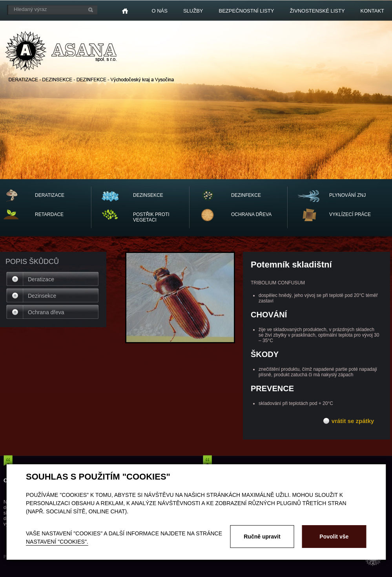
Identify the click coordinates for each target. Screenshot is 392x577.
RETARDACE (49, 214)
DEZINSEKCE (148, 195)
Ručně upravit (262, 537)
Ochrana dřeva (46, 312)
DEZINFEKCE (246, 195)
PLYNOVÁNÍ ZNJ (347, 195)
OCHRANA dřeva (251, 214)
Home (125, 11)
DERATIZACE (50, 195)
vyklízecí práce (350, 214)
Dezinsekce (42, 296)
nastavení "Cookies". (57, 542)
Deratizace (41, 279)
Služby (193, 11)
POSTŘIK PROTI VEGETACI (151, 217)
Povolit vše (334, 537)
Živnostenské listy (317, 11)
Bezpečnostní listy (247, 11)
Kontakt (372, 11)
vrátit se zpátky (353, 421)
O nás (159, 11)
